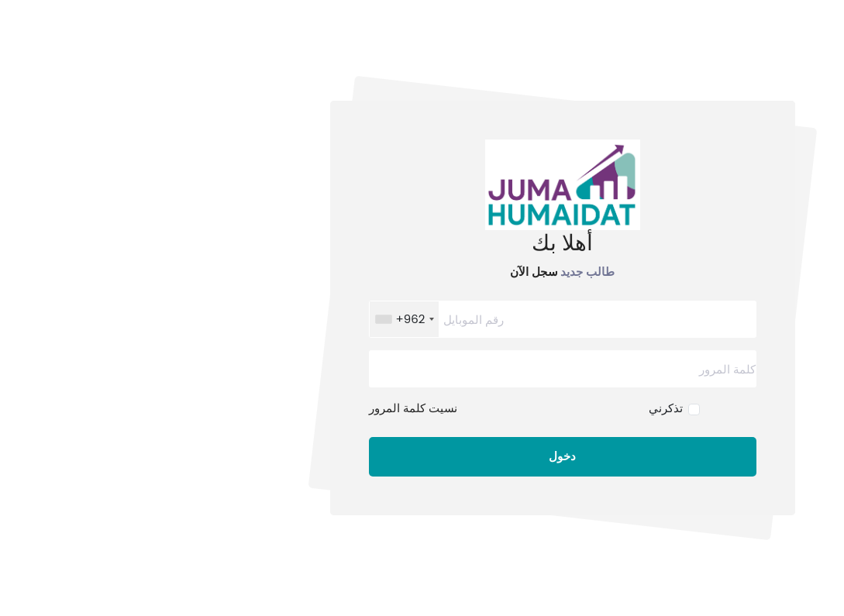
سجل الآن (394, 271)
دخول (422, 456)
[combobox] (264, 319)
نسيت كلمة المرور (273, 408)
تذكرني (525, 408)
